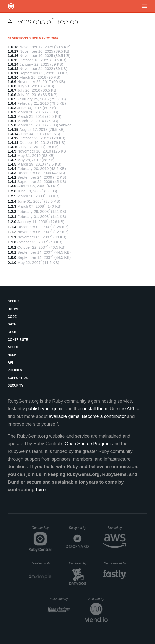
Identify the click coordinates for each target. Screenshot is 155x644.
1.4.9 (12, 151)
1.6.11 (13, 73)
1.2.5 (12, 196)
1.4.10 (13, 147)
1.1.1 (12, 237)
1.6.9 (12, 82)
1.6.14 (13, 64)
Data (12, 324)
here (41, 490)
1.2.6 (12, 191)
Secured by (98, 599)
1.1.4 (12, 227)
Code (12, 317)
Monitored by (79, 563)
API (10, 362)
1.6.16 (13, 56)
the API (127, 409)
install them (96, 409)
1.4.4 (12, 168)
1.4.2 (12, 177)
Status (14, 301)
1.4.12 (13, 138)
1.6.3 (12, 108)
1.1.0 (12, 242)
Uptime (13, 309)
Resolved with (41, 563)
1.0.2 (12, 247)
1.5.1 (12, 121)
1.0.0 (12, 257)
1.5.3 (12, 116)
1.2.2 (12, 211)
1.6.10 (13, 77)
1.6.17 (13, 51)
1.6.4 (12, 103)
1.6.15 (13, 60)
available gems (64, 416)
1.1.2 (12, 232)
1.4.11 (13, 142)
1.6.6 (12, 95)
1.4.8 (12, 155)
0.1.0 (12, 262)
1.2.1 (12, 216)
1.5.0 (12, 125)
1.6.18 (13, 47)
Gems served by (115, 563)
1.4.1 (12, 182)
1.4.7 (12, 160)
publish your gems (45, 409)
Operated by (42, 530)
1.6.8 (12, 86)
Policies (15, 370)
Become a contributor (104, 416)
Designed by (79, 528)
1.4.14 (13, 134)
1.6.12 (13, 69)
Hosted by (117, 528)
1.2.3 (12, 206)
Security (15, 385)
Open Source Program (88, 444)
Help (12, 355)
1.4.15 (13, 129)
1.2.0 (12, 222)
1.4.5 (12, 164)
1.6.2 (12, 112)
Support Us (18, 378)
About (13, 347)
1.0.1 (12, 252)
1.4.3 (12, 173)
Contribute (18, 340)
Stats (13, 332)
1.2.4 (12, 201)
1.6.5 (12, 99)
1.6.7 (12, 90)
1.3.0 (12, 186)
